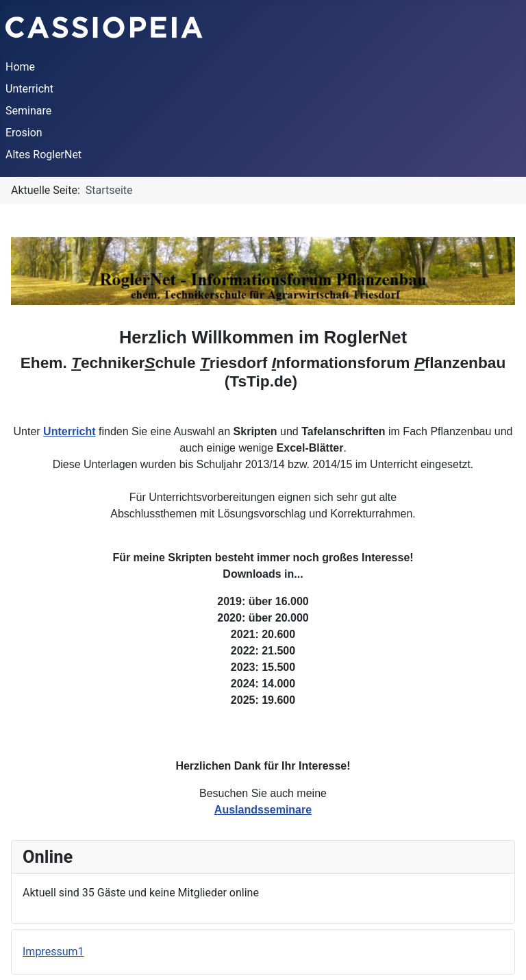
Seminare (28, 111)
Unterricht (29, 89)
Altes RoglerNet (43, 155)
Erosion (24, 133)
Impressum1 (53, 952)
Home (20, 67)
